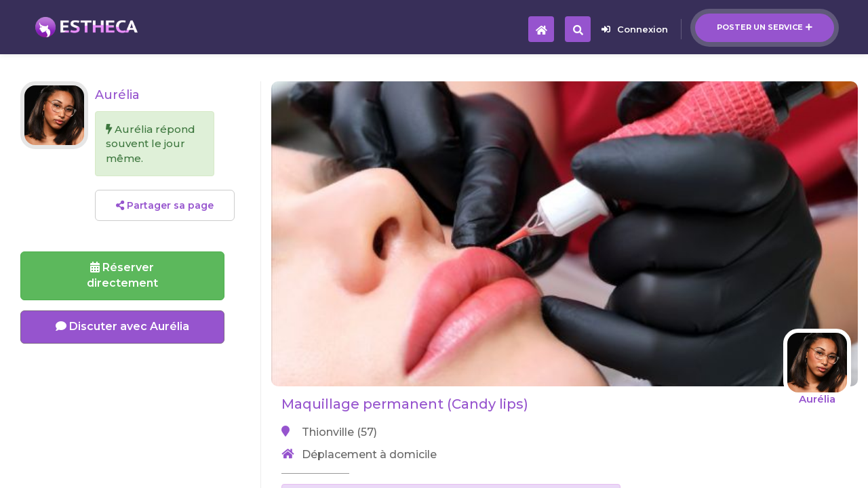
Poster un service (765, 27)
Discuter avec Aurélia (122, 326)
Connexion (635, 29)
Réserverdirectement (122, 275)
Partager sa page (165, 205)
